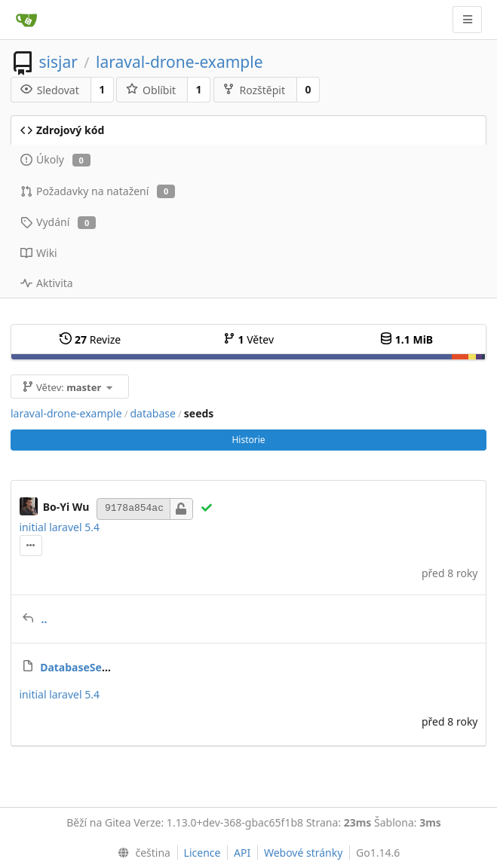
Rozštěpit (254, 90)
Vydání (58, 222)
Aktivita (47, 283)
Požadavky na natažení (98, 191)
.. (44, 619)
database (152, 413)
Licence (202, 853)
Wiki (39, 253)
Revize (90, 339)
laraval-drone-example (179, 62)
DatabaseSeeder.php (94, 667)
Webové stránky (303, 853)
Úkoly (55, 159)
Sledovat (50, 90)
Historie (248, 440)
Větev (249, 339)
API (242, 853)
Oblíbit (151, 90)
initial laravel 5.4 (60, 527)
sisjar (58, 62)
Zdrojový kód (62, 130)
